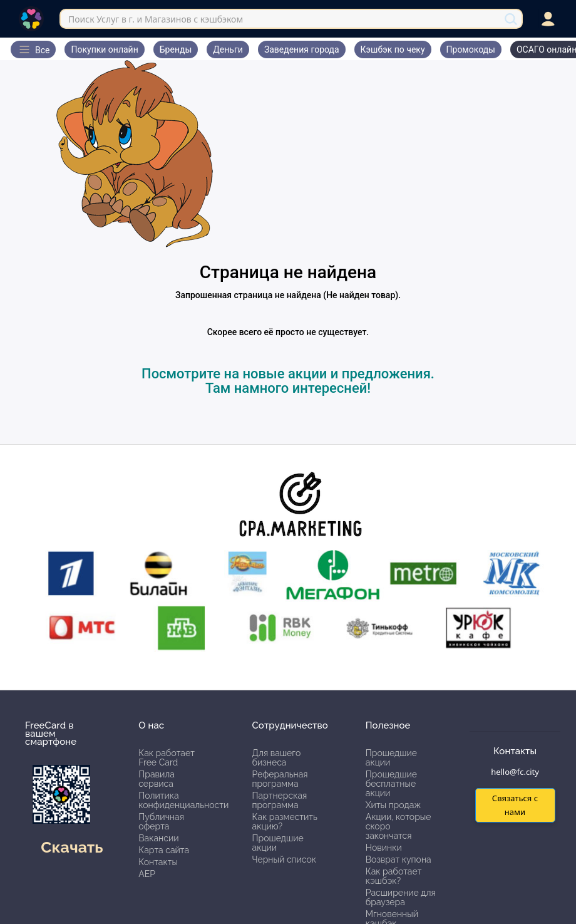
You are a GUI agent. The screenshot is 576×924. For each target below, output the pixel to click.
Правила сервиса (157, 779)
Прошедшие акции (278, 843)
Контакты (158, 862)
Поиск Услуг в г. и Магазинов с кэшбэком (156, 19)
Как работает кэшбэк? (394, 876)
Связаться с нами (515, 805)
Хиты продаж (393, 805)
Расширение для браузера (401, 897)
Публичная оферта (161, 822)
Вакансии (158, 838)
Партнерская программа (280, 800)
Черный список (285, 859)
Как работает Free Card (167, 758)
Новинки (384, 848)
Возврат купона (399, 859)
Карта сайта (164, 850)
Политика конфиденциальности (183, 800)
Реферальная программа (280, 779)
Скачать (72, 847)
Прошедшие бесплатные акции (391, 784)
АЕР (147, 874)
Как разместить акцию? (285, 822)
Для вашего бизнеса (277, 758)
